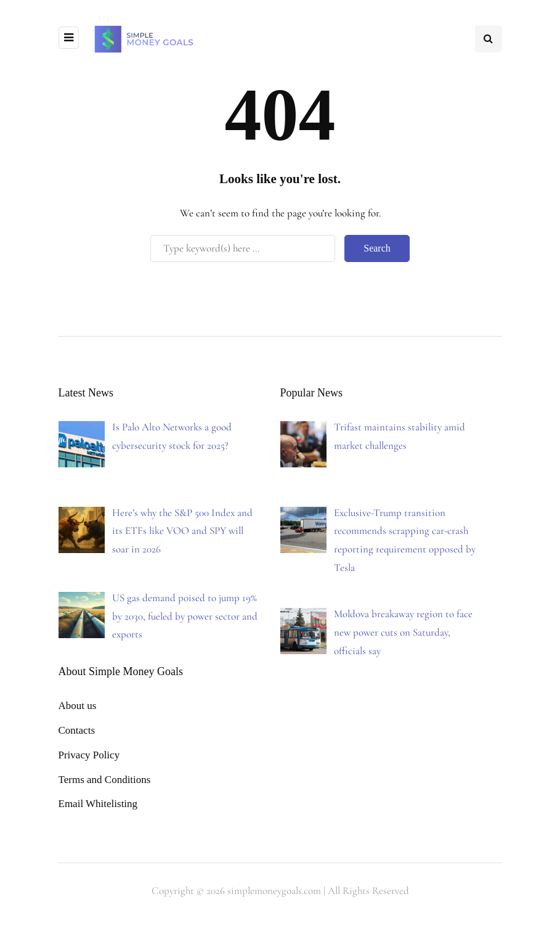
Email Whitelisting (98, 804)
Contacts (77, 730)
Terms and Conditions (105, 780)
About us (78, 706)
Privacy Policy (89, 755)
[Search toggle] (489, 39)
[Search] (243, 248)
